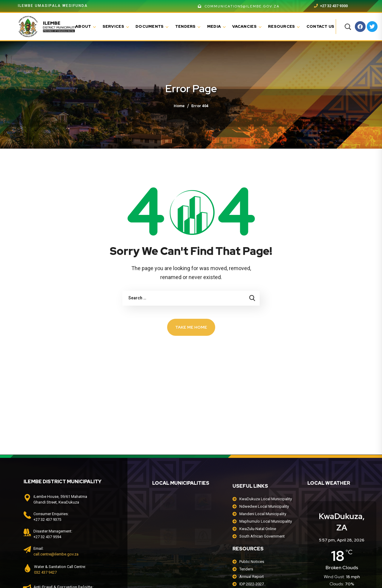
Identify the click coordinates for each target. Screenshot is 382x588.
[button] (348, 27)
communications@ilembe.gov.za (239, 6)
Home (179, 106)
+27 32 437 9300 (331, 6)
